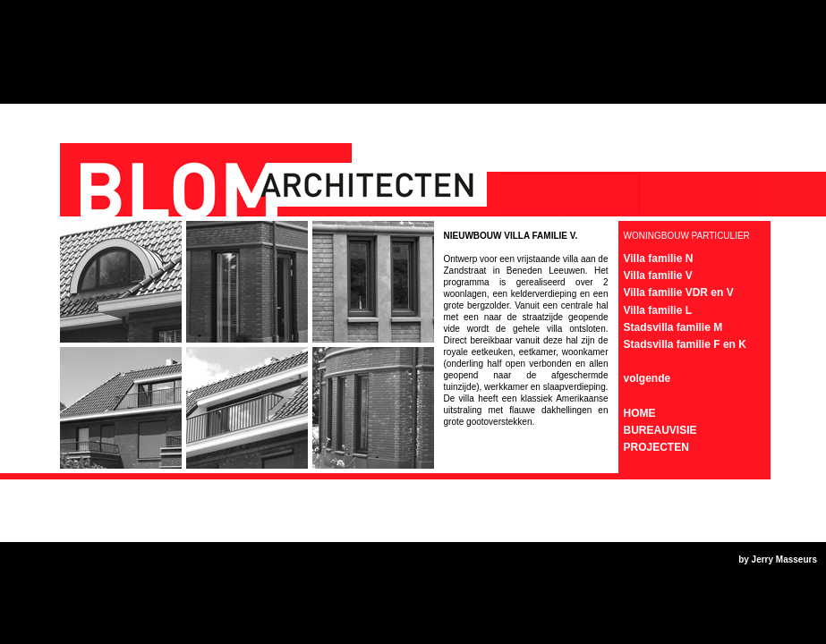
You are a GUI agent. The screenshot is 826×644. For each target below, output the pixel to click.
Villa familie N (659, 258)
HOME (640, 413)
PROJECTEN (656, 447)
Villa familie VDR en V (679, 292)
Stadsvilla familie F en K (685, 344)
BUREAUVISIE (660, 430)
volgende (647, 378)
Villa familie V (658, 275)
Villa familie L (658, 310)
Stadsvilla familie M (673, 327)
